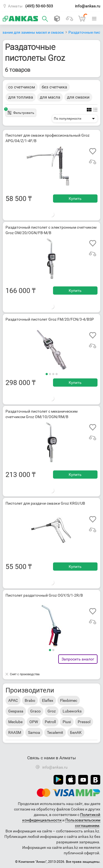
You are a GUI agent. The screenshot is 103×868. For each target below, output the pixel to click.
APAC (13, 700)
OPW (34, 722)
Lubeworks (72, 711)
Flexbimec (69, 700)
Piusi (67, 722)
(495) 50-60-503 (39, 6)
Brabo (30, 700)
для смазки (78, 97)
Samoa (34, 732)
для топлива (21, 97)
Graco (35, 711)
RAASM (15, 732)
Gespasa (16, 711)
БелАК (76, 732)
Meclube (15, 722)
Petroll (50, 722)
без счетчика (54, 87)
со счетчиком (22, 87)
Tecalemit (55, 732)
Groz (52, 711)
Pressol (84, 722)
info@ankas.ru (88, 6)
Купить (75, 199)
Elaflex (48, 700)
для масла (50, 97)
